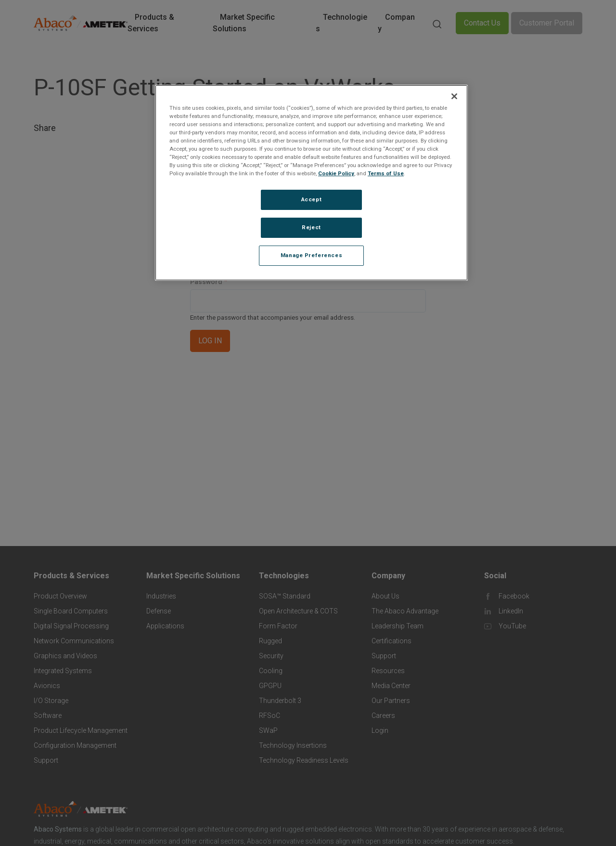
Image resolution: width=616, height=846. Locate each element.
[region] (311, 183)
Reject (311, 227)
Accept (311, 199)
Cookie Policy (336, 173)
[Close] (454, 96)
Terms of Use (386, 173)
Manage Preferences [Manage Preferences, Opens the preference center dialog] (311, 255)
